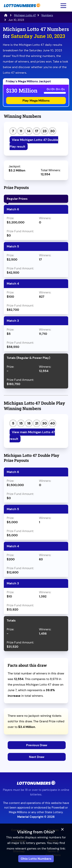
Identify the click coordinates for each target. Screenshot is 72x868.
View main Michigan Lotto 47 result (32, 435)
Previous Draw (37, 745)
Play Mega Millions (36, 101)
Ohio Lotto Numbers (36, 859)
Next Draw (37, 757)
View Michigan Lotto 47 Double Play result (34, 143)
